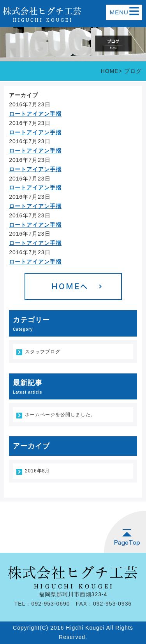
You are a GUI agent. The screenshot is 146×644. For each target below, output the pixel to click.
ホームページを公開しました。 (60, 415)
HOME (110, 71)
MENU (125, 12)
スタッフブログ (43, 352)
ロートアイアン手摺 (35, 114)
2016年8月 (37, 471)
